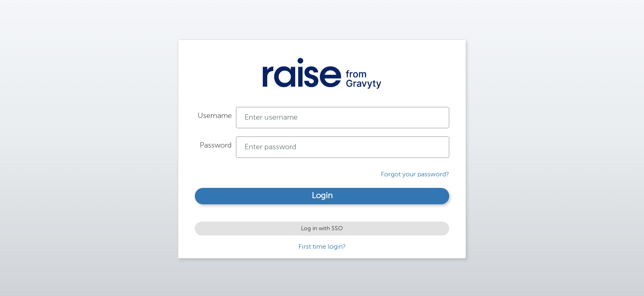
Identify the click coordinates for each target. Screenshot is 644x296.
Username (215, 116)
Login (322, 196)
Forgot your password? (415, 175)
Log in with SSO (322, 229)
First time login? (322, 247)
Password (216, 146)
